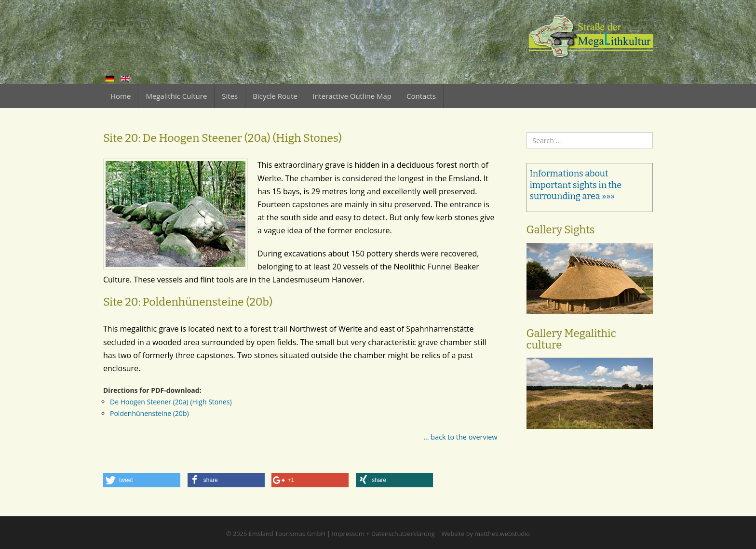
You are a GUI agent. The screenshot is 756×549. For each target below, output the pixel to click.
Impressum (348, 534)
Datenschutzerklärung (403, 534)
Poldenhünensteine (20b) (149, 413)
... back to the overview (460, 437)
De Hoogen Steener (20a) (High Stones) (171, 402)
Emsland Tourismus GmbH (287, 534)
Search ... (527, 132)
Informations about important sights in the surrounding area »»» (576, 185)
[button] (142, 480)
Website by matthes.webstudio (486, 534)
